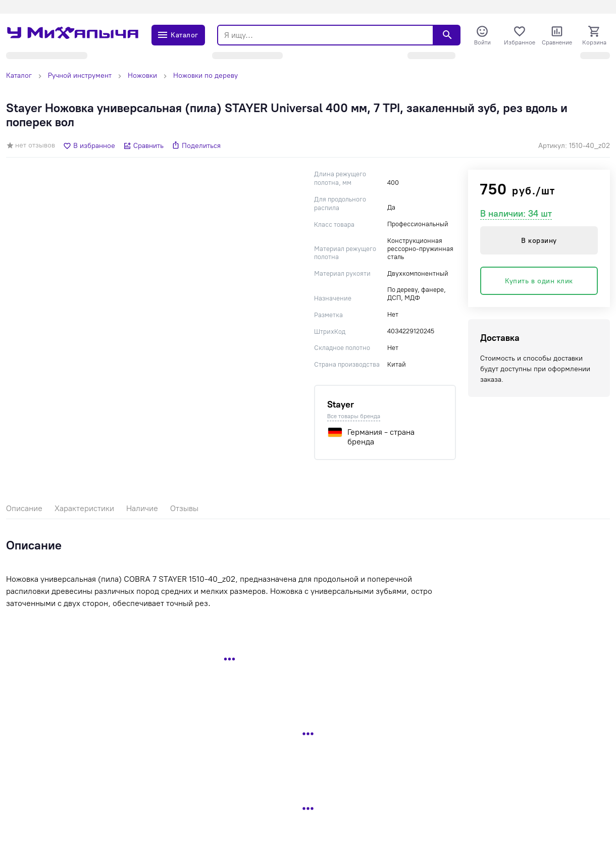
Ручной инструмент (80, 75)
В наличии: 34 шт (516, 214)
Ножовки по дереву (206, 75)
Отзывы (184, 508)
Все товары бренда (354, 416)
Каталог (19, 75)
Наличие (142, 508)
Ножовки (142, 75)
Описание (24, 508)
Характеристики (84, 508)
